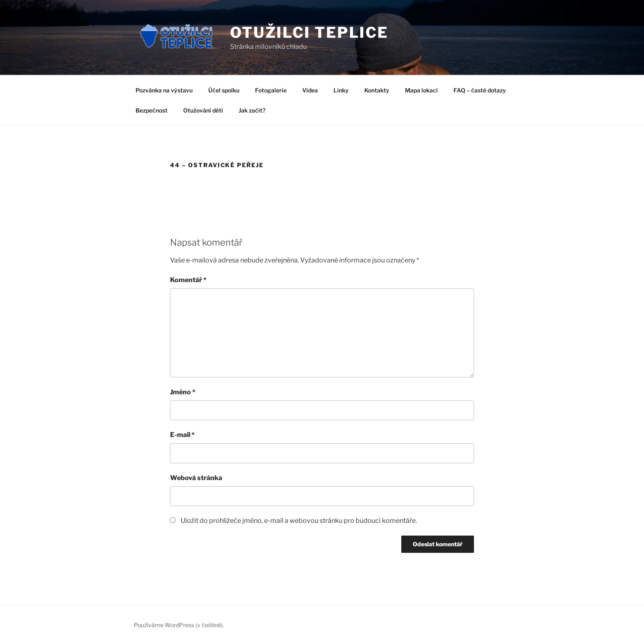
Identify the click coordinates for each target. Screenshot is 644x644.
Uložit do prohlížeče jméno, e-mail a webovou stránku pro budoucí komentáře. (299, 521)
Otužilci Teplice (309, 32)
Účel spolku (224, 90)
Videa (310, 90)
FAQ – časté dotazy (480, 90)
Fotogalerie (271, 90)
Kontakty (377, 90)
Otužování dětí (203, 110)
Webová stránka (196, 478)
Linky (341, 90)
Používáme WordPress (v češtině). (179, 625)
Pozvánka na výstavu (164, 90)
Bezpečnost (152, 110)
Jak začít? (252, 110)
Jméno (183, 392)
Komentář (188, 280)
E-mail (182, 435)
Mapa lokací (421, 90)
